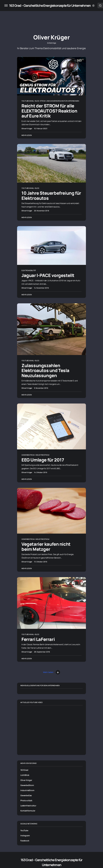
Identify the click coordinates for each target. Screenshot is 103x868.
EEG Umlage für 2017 (43, 460)
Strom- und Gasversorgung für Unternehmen (59, 101)
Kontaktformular (28, 811)
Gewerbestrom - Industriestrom (35, 455)
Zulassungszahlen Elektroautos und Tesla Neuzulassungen (45, 370)
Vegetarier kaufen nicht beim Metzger (46, 547)
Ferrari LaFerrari (38, 639)
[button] (6, 5)
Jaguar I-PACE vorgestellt (48, 275)
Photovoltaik (26, 800)
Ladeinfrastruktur (28, 806)
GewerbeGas (26, 795)
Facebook (25, 841)
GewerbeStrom (27, 785)
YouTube (24, 830)
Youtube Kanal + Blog (30, 101)
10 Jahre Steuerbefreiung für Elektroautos (51, 195)
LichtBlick (25, 775)
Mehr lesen (27, 135)
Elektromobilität (29, 270)
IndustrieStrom (27, 790)
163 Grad (24, 770)
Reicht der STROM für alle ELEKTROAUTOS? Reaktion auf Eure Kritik (49, 111)
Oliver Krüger (26, 780)
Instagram (25, 836)
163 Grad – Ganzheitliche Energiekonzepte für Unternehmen (50, 5)
